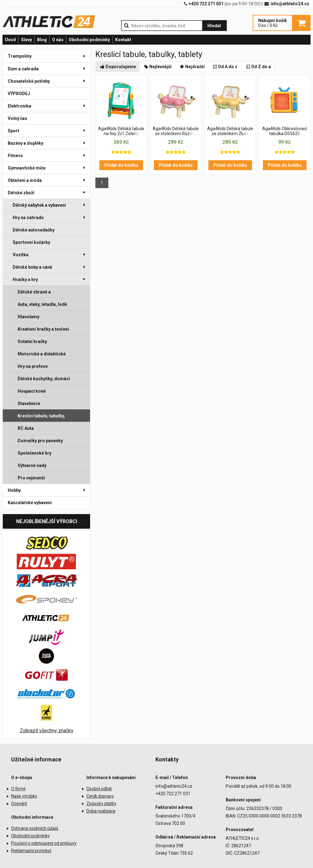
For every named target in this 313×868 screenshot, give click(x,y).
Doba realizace (101, 811)
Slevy (26, 40)
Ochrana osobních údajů (35, 828)
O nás (58, 40)
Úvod (10, 40)
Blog (42, 40)
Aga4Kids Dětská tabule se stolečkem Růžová (176, 131)
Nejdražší (192, 67)
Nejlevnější (158, 67)
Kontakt (123, 40)
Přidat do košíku (121, 165)
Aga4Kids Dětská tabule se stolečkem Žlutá (230, 131)
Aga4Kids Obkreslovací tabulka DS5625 (285, 131)
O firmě (18, 789)
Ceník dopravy (100, 796)
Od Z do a (258, 67)
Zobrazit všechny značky (47, 731)
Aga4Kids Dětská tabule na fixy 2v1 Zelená (121, 131)
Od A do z (225, 67)
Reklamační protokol (31, 851)
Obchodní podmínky (89, 40)
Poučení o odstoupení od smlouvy (44, 843)
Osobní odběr (99, 789)
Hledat (214, 26)
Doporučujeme (118, 67)
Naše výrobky (24, 796)
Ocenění (19, 804)
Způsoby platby (101, 804)
